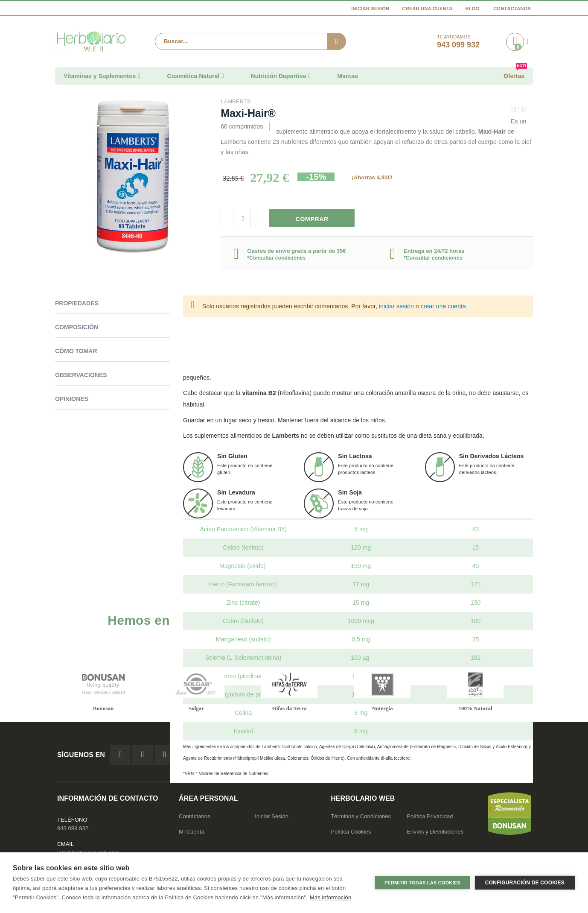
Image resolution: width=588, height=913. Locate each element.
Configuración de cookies (525, 883)
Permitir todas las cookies (422, 883)
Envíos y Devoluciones (435, 834)
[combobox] (250, 41)
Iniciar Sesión (370, 9)
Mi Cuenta (192, 834)
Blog (472, 9)
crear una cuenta (443, 307)
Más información (330, 897)
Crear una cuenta (428, 9)
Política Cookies (351, 834)
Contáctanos (512, 9)
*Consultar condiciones (276, 259)
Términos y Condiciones (361, 818)
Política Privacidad (430, 818)
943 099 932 (73, 830)
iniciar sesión (396, 307)
